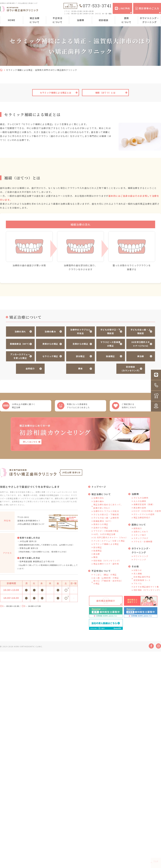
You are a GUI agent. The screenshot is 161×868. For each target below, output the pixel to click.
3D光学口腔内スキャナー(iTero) (139, 343)
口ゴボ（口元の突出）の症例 (147, 512)
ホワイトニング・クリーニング (149, 20)
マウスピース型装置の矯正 (109, 343)
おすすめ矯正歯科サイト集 (146, 588)
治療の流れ (19, 331)
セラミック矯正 (49, 354)
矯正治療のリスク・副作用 (106, 565)
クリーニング (140, 561)
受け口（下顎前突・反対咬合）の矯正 (108, 584)
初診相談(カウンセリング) (129, 366)
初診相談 (103, 20)
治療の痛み (49, 331)
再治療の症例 (140, 509)
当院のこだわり (141, 533)
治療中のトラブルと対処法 (79, 331)
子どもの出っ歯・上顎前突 (139, 331)
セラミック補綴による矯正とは (56, 93)
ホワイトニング (141, 557)
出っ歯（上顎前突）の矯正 (106, 579)
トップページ (99, 488)
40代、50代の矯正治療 (104, 536)
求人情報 (138, 575)
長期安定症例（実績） (144, 506)
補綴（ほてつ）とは (105, 93)
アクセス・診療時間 (143, 543)
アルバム (138, 585)
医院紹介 (138, 530)
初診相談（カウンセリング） (107, 562)
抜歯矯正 (109, 354)
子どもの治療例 (141, 499)
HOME (12, 20)
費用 (79, 366)
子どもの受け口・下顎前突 (109, 331)
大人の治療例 (140, 502)
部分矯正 (79, 354)
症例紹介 (29, 366)
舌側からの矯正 (79, 343)
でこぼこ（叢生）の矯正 (105, 576)
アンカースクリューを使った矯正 (19, 354)
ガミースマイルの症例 (144, 516)
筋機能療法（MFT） (19, 343)
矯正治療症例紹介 (142, 519)
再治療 (139, 354)
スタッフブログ (141, 539)
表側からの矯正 (49, 343)
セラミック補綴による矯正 (106, 545)
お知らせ (138, 572)
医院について (126, 20)
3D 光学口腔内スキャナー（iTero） (111, 539)
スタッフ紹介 (140, 536)
